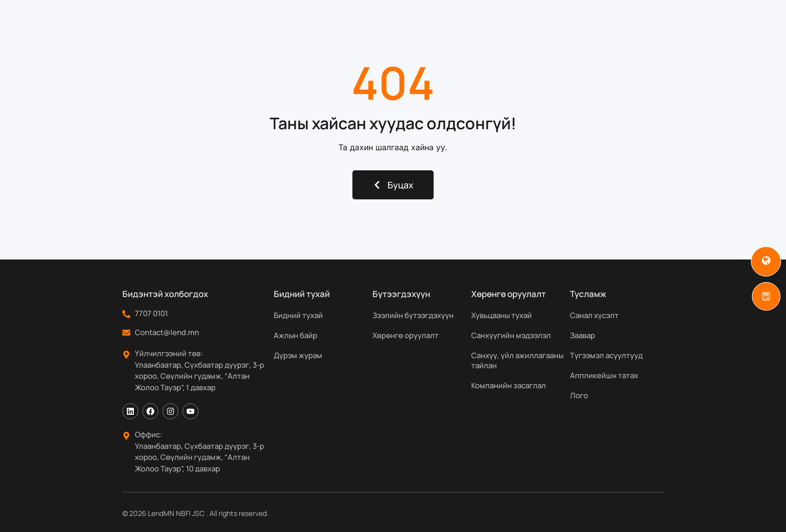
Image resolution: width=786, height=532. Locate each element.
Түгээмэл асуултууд (606, 355)
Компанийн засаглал (509, 385)
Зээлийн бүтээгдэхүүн (413, 315)
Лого (579, 395)
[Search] (688, 27)
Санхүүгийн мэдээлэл (511, 335)
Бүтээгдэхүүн (353, 27)
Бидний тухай (272, 27)
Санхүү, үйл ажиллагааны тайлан (517, 360)
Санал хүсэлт (594, 315)
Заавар (582, 335)
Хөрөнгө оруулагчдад (452, 27)
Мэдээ (530, 27)
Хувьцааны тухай (502, 315)
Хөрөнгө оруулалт (406, 335)
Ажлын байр (296, 335)
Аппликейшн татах (604, 375)
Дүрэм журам (298, 355)
